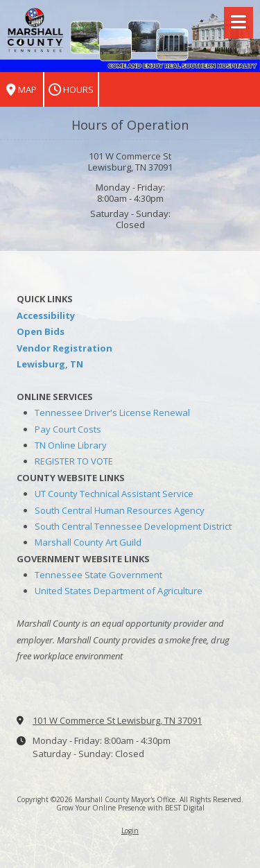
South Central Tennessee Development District (133, 526)
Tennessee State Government (98, 575)
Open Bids (41, 331)
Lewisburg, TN (50, 364)
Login (130, 831)
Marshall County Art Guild (88, 542)
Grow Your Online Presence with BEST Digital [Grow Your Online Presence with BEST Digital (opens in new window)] (130, 808)
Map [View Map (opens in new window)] (21, 90)
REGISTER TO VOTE (74, 461)
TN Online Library (71, 445)
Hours (71, 90)
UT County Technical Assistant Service (114, 494)
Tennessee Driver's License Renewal (112, 413)
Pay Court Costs (68, 429)
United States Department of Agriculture (119, 591)
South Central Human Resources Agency (120, 510)
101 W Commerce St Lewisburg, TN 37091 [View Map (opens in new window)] (117, 720)
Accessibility (46, 315)
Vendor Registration (64, 348)
